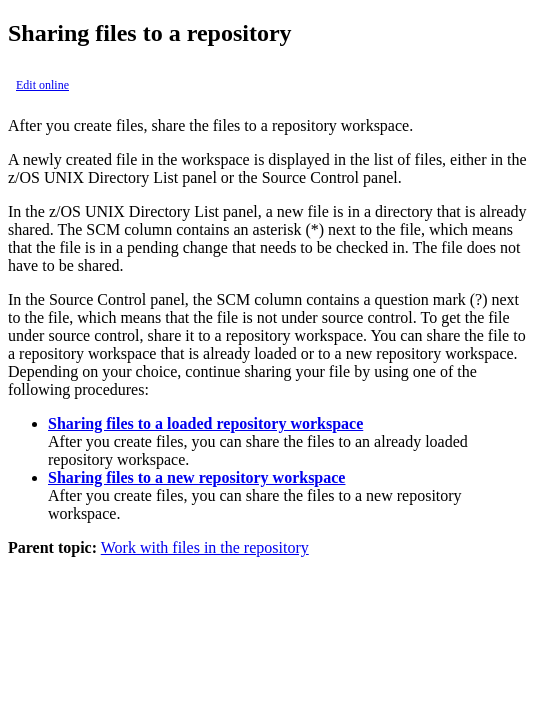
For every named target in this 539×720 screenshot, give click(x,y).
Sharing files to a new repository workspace (196, 477)
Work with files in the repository (205, 547)
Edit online (42, 85)
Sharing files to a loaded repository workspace (205, 423)
